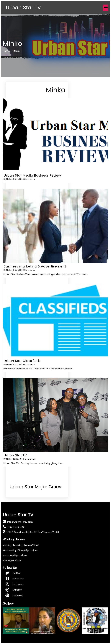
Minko (9, 179)
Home (6, 51)
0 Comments (29, 179)
